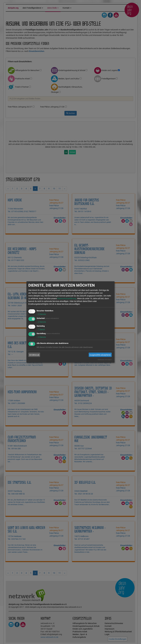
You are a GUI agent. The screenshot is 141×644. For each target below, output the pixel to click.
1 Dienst (41, 329)
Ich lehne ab (34, 355)
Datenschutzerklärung (67, 298)
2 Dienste (41, 314)
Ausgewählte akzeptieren (100, 355)
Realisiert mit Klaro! (105, 360)
